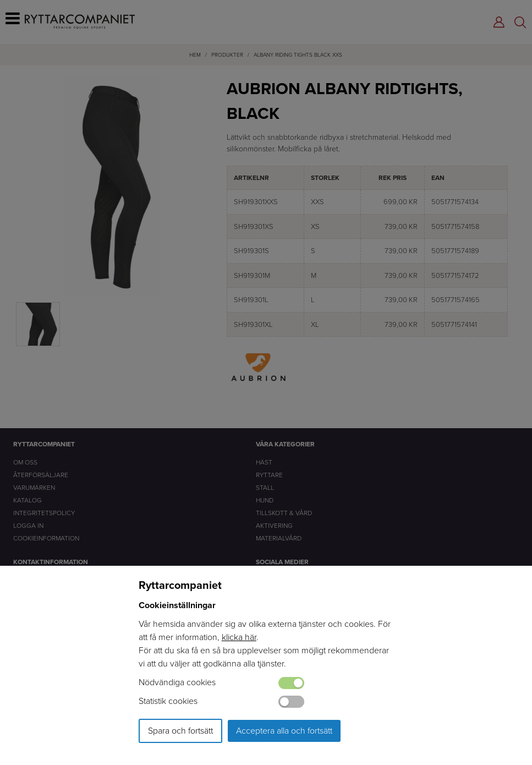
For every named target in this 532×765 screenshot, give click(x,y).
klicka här (239, 637)
